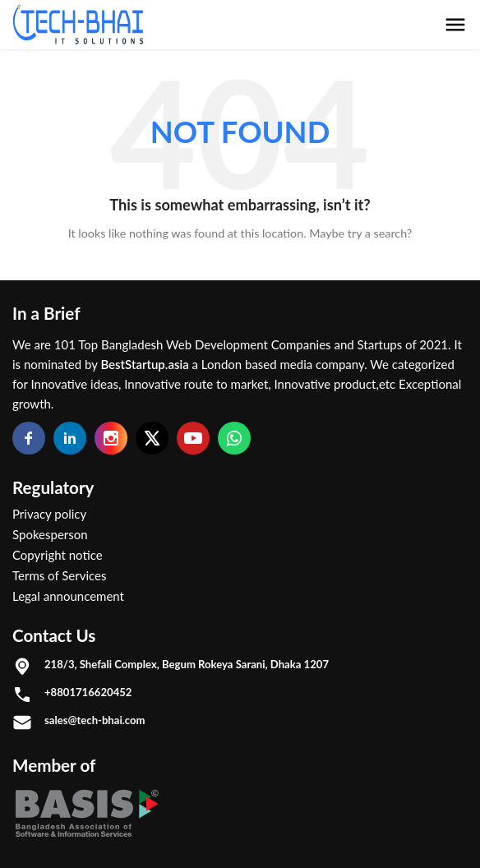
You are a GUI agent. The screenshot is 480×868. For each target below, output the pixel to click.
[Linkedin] (70, 438)
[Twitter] (152, 438)
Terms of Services (60, 575)
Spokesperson (50, 534)
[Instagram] (111, 438)
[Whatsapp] (234, 438)
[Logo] (78, 25)
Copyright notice (58, 555)
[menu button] (455, 25)
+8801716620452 (88, 692)
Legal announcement (68, 596)
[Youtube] (193, 438)
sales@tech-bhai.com (95, 720)
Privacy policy (49, 514)
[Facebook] (29, 438)
